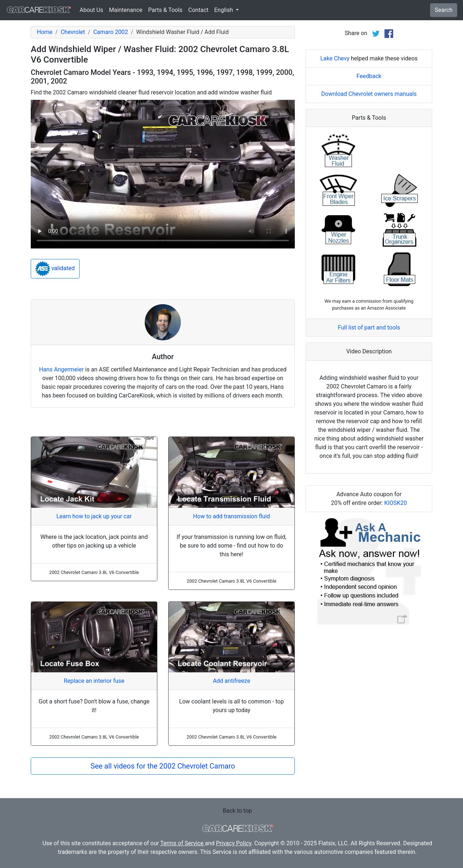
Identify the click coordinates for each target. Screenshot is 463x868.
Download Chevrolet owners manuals (369, 94)
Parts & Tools (165, 10)
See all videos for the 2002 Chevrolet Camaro (163, 766)
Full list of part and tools (369, 327)
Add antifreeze (231, 681)
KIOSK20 (396, 503)
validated (55, 269)
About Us (91, 10)
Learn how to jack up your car (94, 516)
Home (45, 32)
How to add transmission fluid (232, 516)
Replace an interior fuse (94, 681)
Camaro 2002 (111, 32)
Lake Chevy (335, 58)
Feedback (369, 76)
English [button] (224, 10)
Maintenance (126, 10)
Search (444, 10)
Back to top (237, 811)
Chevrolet (73, 32)
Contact (198, 10)
